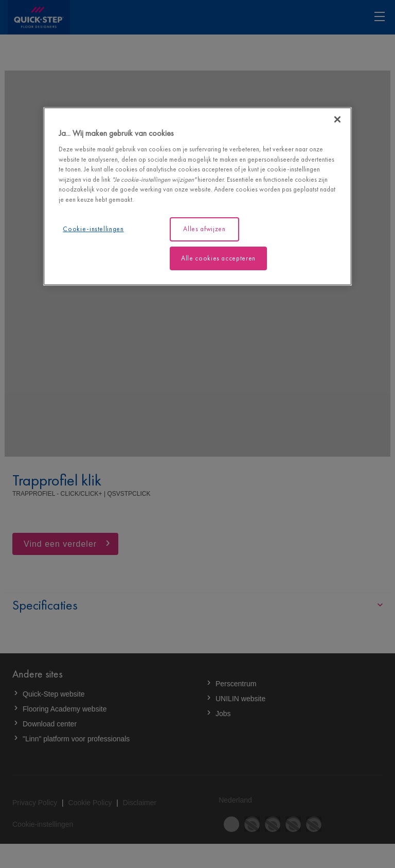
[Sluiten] (337, 119)
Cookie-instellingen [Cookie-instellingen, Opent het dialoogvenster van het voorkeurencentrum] (93, 229)
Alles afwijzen (204, 229)
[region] (197, 196)
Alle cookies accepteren (218, 258)
